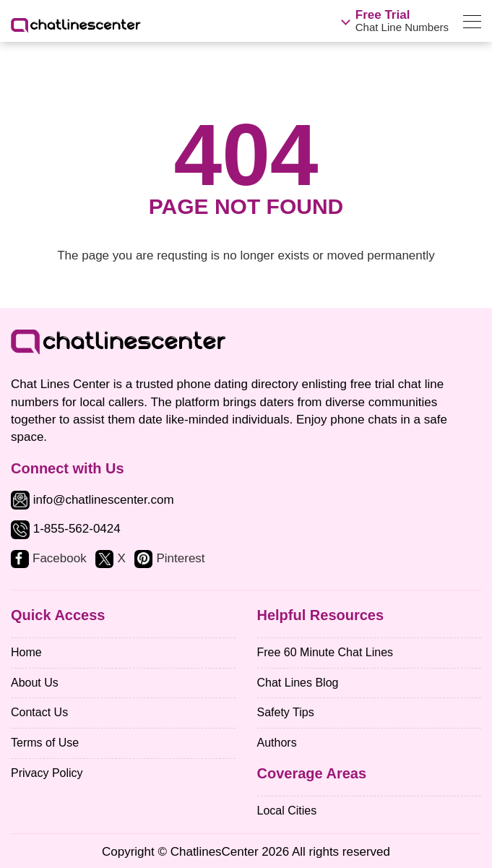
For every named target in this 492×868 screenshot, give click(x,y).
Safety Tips (286, 712)
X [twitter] (121, 558)
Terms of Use (45, 743)
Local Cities (287, 811)
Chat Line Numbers (402, 21)
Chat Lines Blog (298, 683)
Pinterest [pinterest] (180, 558)
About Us (35, 683)
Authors (277, 743)
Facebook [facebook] (60, 558)
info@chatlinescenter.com (92, 500)
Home (26, 652)
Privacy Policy (47, 773)
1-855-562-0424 (77, 529)
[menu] (472, 24)
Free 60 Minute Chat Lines (325, 652)
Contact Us (39, 712)
